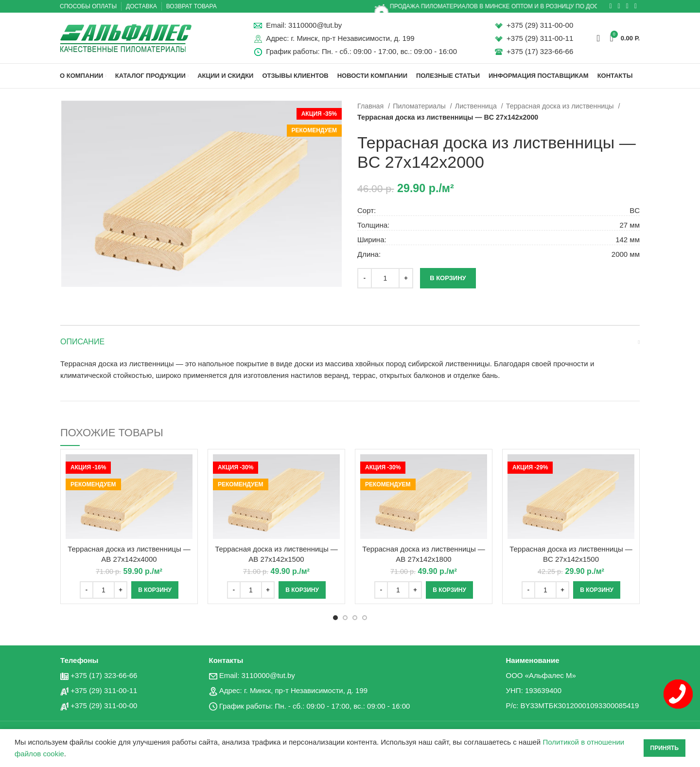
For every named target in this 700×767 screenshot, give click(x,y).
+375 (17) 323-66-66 (540, 51)
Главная (371, 106)
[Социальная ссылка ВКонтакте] (619, 6)
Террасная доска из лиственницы (561, 106)
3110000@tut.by (315, 25)
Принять (665, 748)
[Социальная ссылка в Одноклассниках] (611, 6)
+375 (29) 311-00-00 (540, 25)
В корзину (448, 278)
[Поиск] (598, 38)
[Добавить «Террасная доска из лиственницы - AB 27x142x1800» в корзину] (449, 590)
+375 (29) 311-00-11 (540, 38)
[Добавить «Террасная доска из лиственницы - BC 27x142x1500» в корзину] (597, 590)
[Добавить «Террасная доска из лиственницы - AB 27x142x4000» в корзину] (155, 590)
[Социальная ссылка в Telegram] (627, 6)
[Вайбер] (636, 6)
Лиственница (477, 106)
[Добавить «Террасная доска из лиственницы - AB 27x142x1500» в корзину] (302, 590)
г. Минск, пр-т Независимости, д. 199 (352, 38)
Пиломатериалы (420, 106)
